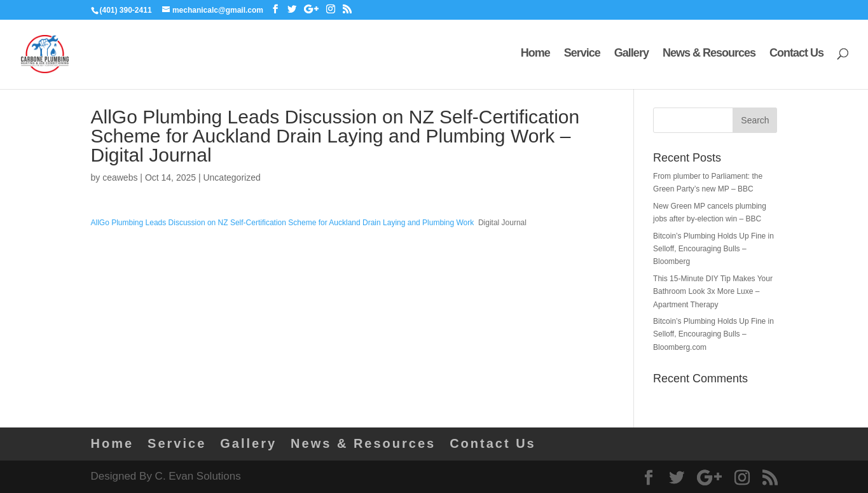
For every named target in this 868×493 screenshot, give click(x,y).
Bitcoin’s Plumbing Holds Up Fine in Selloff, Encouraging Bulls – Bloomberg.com (713, 334)
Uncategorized (231, 177)
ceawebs (120, 177)
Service (582, 56)
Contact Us (796, 56)
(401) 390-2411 (126, 10)
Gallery (631, 56)
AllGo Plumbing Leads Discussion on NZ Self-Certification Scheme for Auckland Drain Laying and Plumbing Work (283, 223)
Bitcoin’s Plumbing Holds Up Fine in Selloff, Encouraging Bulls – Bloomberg (713, 249)
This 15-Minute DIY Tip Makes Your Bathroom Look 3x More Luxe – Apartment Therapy (713, 292)
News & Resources (709, 56)
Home (535, 56)
